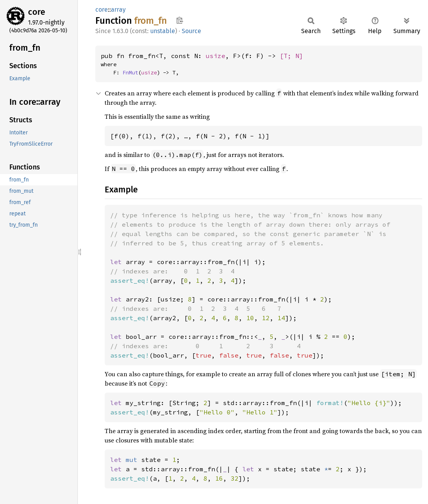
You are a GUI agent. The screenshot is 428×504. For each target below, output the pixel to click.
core (37, 12)
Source (191, 31)
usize (216, 56)
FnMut (130, 72)
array (118, 10)
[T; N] (291, 56)
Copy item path (180, 20)
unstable (163, 31)
